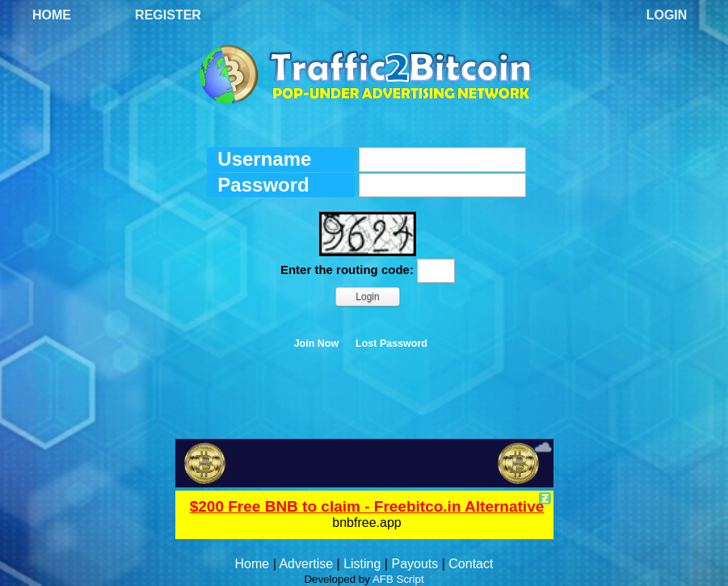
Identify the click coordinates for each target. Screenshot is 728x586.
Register (168, 15)
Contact (471, 564)
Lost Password (391, 344)
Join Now (317, 344)
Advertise (306, 564)
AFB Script (398, 579)
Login (667, 15)
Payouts (414, 564)
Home (52, 15)
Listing (362, 564)
